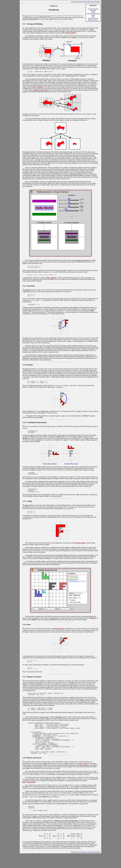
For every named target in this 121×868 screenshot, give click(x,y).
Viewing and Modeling (93, 9)
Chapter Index (90, 2)
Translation (93, 10)
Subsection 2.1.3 (60, 724)
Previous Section (75, 2)
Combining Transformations (93, 14)
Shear (93, 17)
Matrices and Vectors (93, 20)
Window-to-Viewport (93, 18)
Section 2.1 (28, 16)
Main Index (97, 2)
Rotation (93, 12)
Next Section (83, 2)
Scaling (93, 15)
